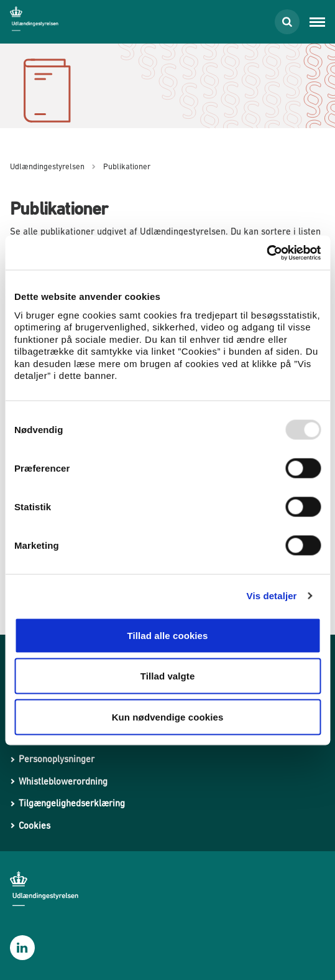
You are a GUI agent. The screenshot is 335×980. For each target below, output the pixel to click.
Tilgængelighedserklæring (72, 803)
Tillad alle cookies (167, 635)
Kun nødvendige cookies (168, 716)
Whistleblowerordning (63, 781)
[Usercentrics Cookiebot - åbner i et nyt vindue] (266, 253)
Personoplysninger (57, 759)
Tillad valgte (168, 676)
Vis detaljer (272, 596)
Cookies (34, 825)
